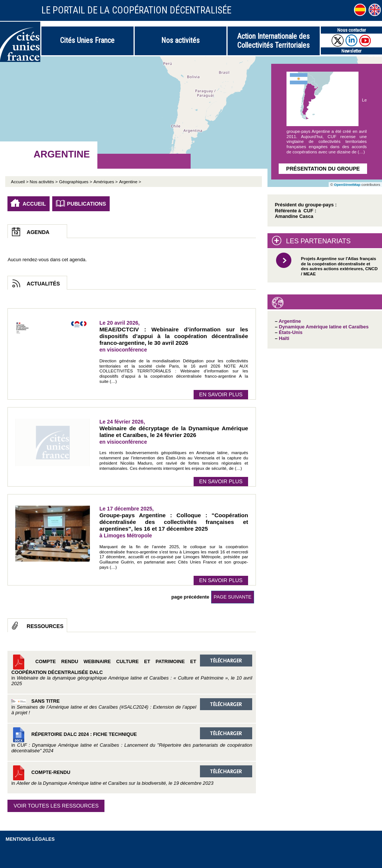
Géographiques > (76, 182)
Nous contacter (352, 30)
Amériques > (106, 182)
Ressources (45, 626)
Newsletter (351, 51)
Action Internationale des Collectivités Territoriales (273, 41)
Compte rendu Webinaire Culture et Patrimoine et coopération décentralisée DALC (132, 671)
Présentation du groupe (323, 169)
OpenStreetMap (347, 185)
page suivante (233, 597)
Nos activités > (44, 182)
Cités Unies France (87, 40)
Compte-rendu (132, 776)
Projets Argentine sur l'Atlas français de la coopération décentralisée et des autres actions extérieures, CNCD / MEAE (339, 266)
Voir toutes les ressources (56, 806)
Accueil (34, 204)
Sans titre (132, 707)
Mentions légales (30, 839)
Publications (87, 204)
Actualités (43, 284)
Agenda (38, 232)
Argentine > (130, 182)
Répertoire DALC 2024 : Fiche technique (132, 740)
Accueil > (20, 182)
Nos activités (180, 40)
